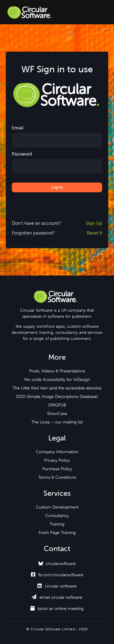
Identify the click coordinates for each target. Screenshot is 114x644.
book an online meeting (57, 608)
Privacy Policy (57, 460)
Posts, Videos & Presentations (57, 371)
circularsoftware (61, 563)
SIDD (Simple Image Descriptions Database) (57, 396)
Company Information (57, 452)
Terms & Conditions (57, 477)
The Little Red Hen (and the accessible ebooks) (57, 388)
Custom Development (57, 507)
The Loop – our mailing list (57, 422)
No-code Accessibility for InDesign (57, 379)
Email (18, 128)
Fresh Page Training (57, 533)
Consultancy (57, 516)
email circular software (57, 597)
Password (22, 154)
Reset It (95, 233)
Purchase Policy (57, 469)
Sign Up (94, 223)
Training (57, 524)
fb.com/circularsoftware (57, 575)
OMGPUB (57, 405)
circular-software (57, 586)
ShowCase (57, 413)
